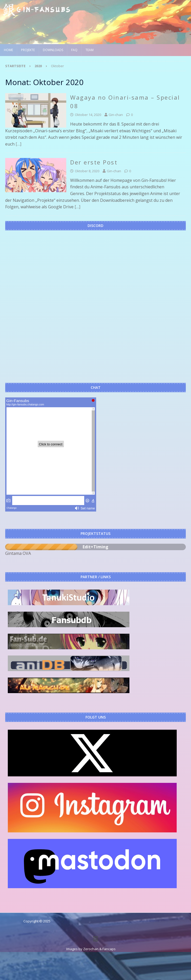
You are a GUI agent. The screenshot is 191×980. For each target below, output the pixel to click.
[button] (95, 939)
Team (90, 50)
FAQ (74, 50)
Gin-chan (116, 115)
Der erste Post (94, 162)
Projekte (28, 50)
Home (8, 50)
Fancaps (109, 949)
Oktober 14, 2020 (88, 115)
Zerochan (91, 949)
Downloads (53, 50)
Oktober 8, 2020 (87, 171)
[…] (18, 144)
